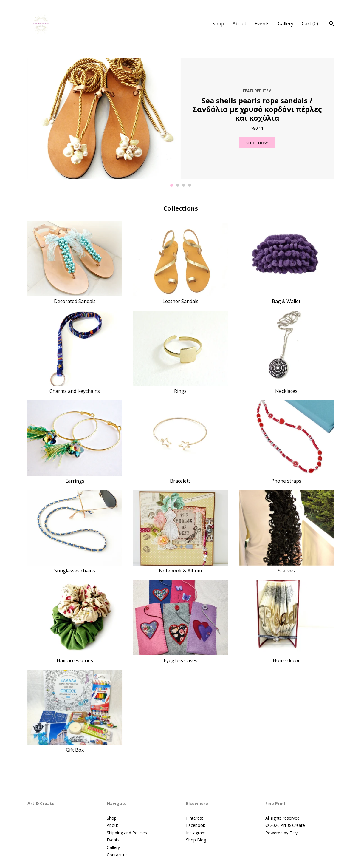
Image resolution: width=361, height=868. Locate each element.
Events (262, 24)
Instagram (196, 833)
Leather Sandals (180, 298)
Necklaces (286, 388)
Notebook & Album (180, 567)
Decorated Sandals (75, 298)
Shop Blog (196, 840)
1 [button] (172, 185)
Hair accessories (75, 657)
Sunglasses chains (75, 567)
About (239, 24)
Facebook (196, 825)
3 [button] (184, 185)
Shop (218, 24)
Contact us (117, 855)
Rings (180, 388)
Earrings (75, 477)
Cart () (310, 24)
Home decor (286, 657)
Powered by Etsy (281, 833)
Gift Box (75, 747)
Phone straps (286, 477)
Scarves (286, 567)
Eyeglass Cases (180, 657)
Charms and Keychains (75, 388)
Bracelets (180, 477)
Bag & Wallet (286, 298)
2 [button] (178, 185)
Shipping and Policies (127, 833)
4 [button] (190, 185)
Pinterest (195, 818)
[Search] (332, 24)
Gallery (286, 24)
